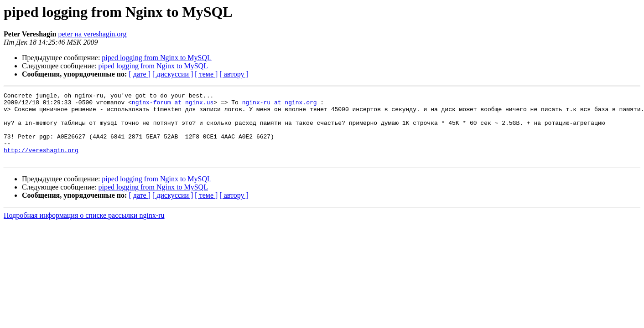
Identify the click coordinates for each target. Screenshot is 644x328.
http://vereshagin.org (41, 162)
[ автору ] (234, 74)
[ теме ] (206, 74)
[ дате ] (140, 74)
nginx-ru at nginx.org (280, 105)
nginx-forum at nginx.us (173, 105)
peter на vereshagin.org (92, 34)
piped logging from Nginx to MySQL (156, 58)
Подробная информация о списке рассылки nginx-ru (84, 229)
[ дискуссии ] (173, 74)
